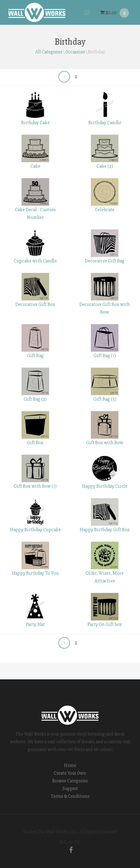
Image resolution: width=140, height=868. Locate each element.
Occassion (75, 52)
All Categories (49, 52)
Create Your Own (70, 773)
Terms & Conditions (70, 796)
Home (70, 765)
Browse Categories (70, 781)
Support (70, 789)
